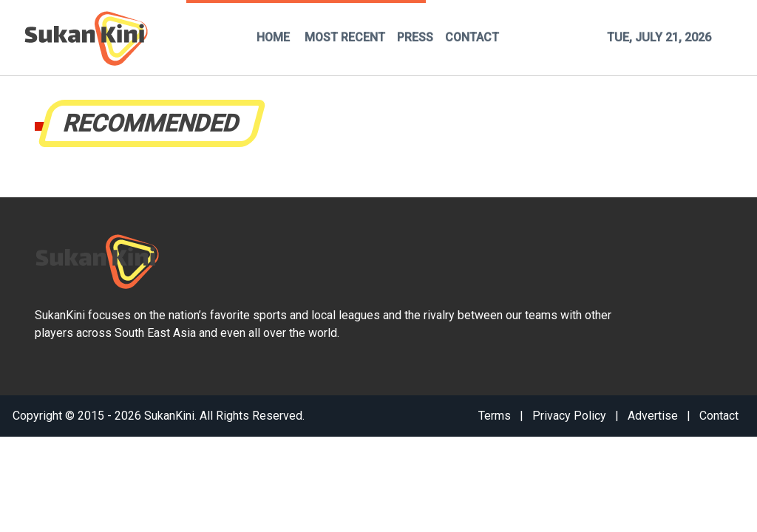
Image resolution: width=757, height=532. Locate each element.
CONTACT (472, 37)
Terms (495, 416)
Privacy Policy (569, 416)
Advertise (653, 416)
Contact (719, 416)
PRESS (415, 37)
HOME (273, 37)
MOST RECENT (345, 37)
